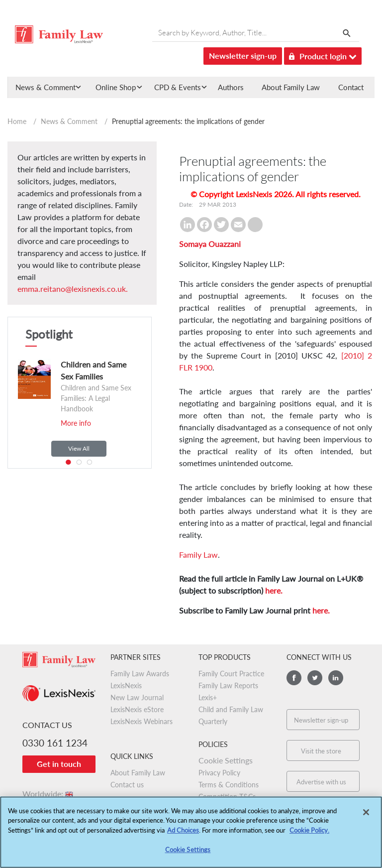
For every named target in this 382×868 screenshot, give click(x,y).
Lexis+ (208, 697)
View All (79, 448)
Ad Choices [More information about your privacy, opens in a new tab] (183, 833)
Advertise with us (321, 782)
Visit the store (321, 751)
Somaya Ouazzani (210, 244)
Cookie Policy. (309, 833)
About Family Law (291, 87)
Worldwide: (48, 794)
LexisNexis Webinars (142, 721)
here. (274, 590)
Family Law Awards (140, 674)
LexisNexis (126, 685)
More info (76, 423)
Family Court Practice (231, 674)
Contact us (127, 785)
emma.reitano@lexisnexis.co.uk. (73, 289)
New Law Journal (137, 697)
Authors (231, 87)
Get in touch (59, 764)
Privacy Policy (219, 773)
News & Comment (69, 121)
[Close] (366, 815)
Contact (351, 87)
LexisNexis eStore (137, 709)
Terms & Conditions (229, 785)
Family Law (198, 555)
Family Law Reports (228, 685)
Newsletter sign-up (243, 56)
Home (17, 121)
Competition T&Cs (227, 797)
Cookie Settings (226, 760)
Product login (323, 55)
